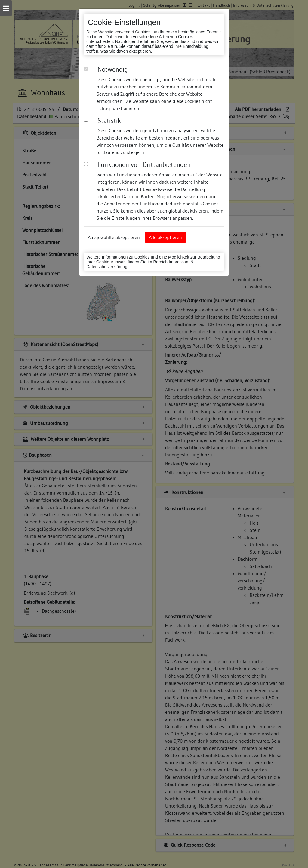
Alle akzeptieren (165, 237)
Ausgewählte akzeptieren (114, 237)
